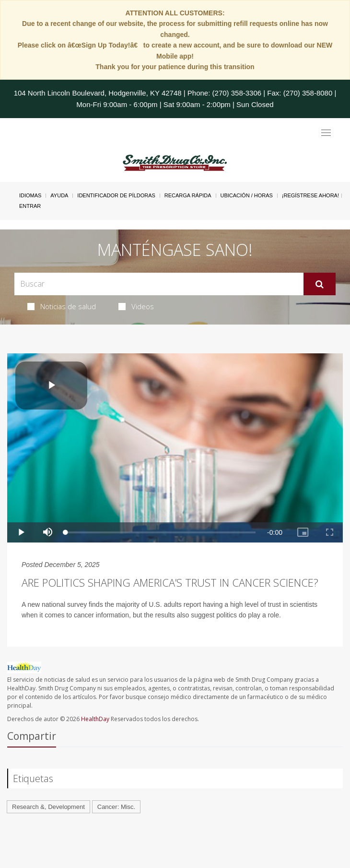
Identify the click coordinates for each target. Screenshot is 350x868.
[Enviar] (320, 284)
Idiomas (30, 195)
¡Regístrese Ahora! (310, 195)
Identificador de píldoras (116, 195)
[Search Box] (159, 284)
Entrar (30, 206)
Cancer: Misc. (116, 807)
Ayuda (59, 195)
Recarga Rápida (188, 195)
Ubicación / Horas (247, 195)
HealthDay (95, 719)
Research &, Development (48, 807)
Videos (136, 306)
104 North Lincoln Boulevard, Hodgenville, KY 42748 (98, 93)
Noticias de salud (62, 306)
